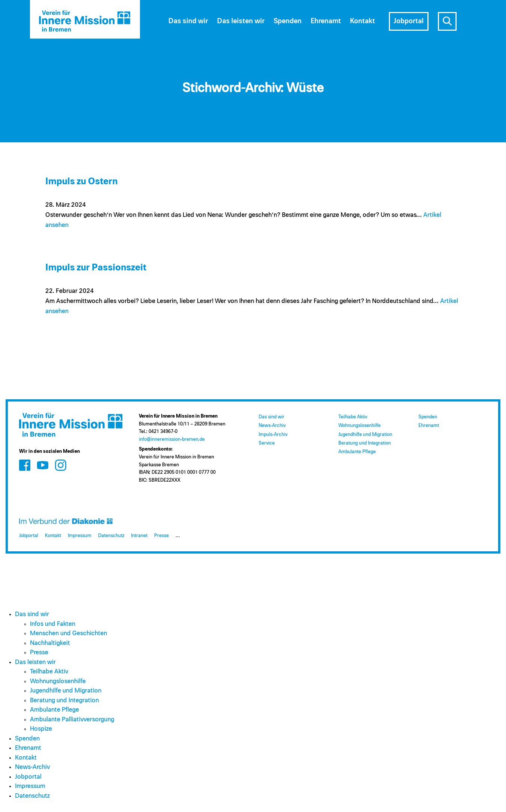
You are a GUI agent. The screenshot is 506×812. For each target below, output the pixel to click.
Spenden (288, 21)
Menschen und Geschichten (68, 634)
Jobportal (409, 21)
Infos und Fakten (53, 624)
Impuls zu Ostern (81, 181)
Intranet (139, 536)
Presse (161, 536)
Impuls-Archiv (273, 435)
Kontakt (362, 21)
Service (267, 443)
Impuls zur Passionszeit (96, 268)
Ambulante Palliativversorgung (72, 720)
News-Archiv (272, 426)
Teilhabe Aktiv (353, 417)
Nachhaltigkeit (50, 643)
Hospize (41, 729)
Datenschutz (111, 536)
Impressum (80, 536)
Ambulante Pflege (357, 452)
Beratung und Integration (365, 443)
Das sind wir (188, 21)
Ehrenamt (326, 21)
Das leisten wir (241, 21)
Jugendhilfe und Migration (365, 435)
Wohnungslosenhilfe (359, 426)
